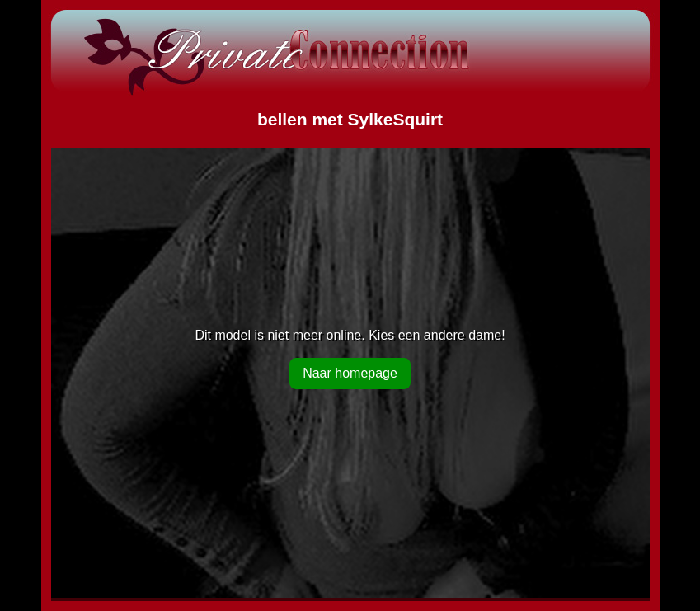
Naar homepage (350, 373)
